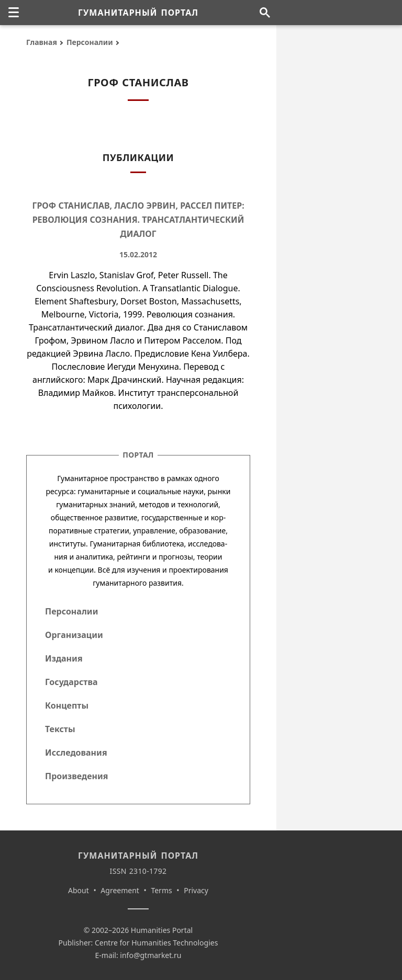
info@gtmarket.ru (150, 955)
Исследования (76, 753)
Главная (42, 42)
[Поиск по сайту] (265, 13)
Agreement (120, 890)
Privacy (196, 890)
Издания (64, 658)
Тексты (60, 729)
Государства (71, 682)
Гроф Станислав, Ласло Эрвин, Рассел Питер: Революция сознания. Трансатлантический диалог (138, 220)
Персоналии (90, 42)
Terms (161, 890)
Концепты (67, 705)
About (79, 890)
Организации (74, 635)
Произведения (77, 776)
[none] (14, 13)
